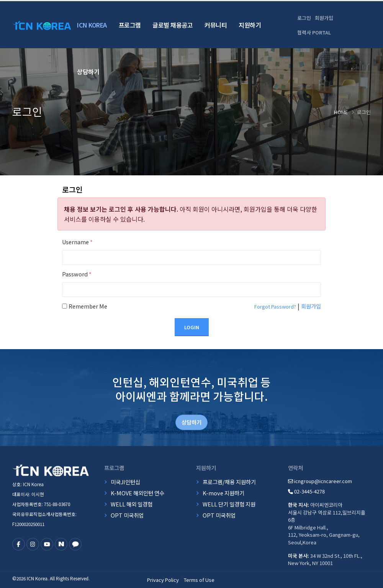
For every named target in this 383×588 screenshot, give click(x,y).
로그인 (304, 18)
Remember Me (88, 306)
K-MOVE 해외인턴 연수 (137, 493)
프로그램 (130, 25)
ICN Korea (92, 25)
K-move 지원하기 (223, 493)
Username (77, 242)
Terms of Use (199, 580)
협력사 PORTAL (314, 32)
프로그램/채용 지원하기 (229, 482)
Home (341, 112)
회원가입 (324, 18)
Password (77, 274)
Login (192, 327)
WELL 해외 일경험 (132, 504)
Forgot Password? (275, 306)
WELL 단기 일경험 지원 (229, 504)
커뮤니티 (216, 25)
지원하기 (250, 25)
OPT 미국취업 (127, 515)
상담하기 (88, 72)
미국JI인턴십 (125, 482)
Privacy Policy (163, 580)
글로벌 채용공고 (173, 25)
